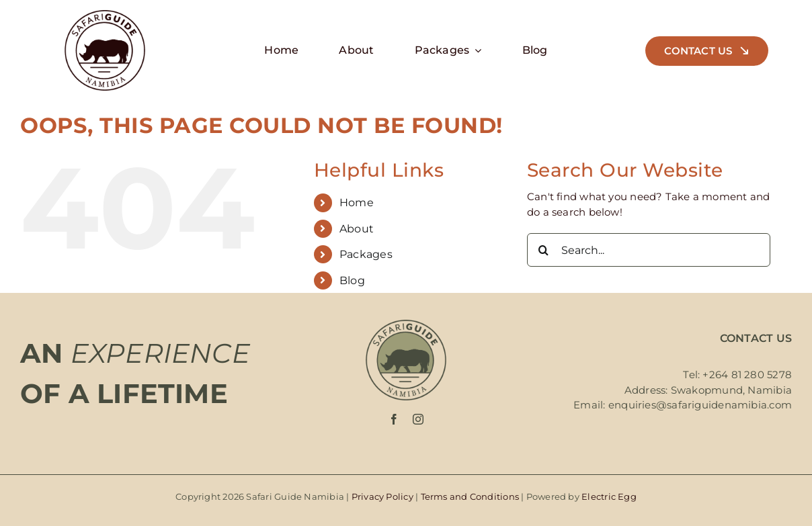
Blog (352, 280)
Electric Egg (609, 496)
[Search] (544, 250)
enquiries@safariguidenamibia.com (700, 405)
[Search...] (649, 250)
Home (357, 203)
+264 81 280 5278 (747, 375)
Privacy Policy (382, 496)
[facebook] (394, 419)
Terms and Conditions (470, 496)
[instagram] (418, 419)
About (357, 229)
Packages (366, 254)
